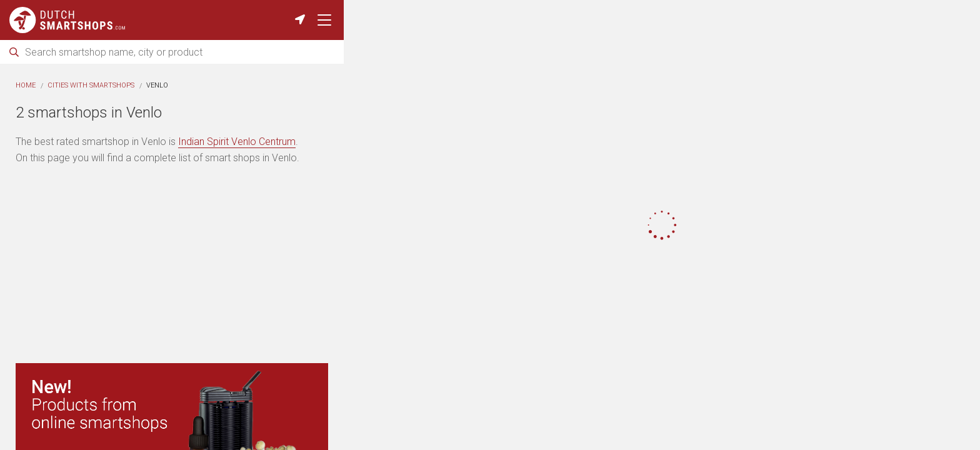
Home (26, 85)
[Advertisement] (172, 266)
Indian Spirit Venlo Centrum (237, 142)
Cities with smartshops (91, 85)
